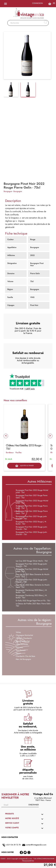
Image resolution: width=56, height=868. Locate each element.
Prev (6, 436)
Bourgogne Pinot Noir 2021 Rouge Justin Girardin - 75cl (31, 518)
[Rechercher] (28, 23)
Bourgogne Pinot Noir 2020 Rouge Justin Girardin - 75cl (32, 528)
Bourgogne (8, 191)
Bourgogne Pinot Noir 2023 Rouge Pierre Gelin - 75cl (32, 507)
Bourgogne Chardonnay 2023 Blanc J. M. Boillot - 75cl (32, 597)
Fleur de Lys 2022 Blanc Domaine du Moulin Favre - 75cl (33, 586)
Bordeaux (10, 453)
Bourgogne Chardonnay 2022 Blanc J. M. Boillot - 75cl (32, 591)
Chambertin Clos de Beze (26, 656)
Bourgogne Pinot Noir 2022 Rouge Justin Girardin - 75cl (31, 533)
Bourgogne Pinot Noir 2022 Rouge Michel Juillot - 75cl (32, 502)
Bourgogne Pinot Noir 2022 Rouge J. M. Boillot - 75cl (31, 523)
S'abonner (33, 805)
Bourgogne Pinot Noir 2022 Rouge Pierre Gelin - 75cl (32, 512)
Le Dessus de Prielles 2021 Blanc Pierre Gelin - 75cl (34, 605)
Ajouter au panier (24, 466)
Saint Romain (21, 650)
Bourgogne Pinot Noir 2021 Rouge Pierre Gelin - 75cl (32, 497)
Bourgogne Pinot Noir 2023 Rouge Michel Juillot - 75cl (32, 491)
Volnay (18, 632)
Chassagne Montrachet (24, 635)
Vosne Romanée (22, 644)
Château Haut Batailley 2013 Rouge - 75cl (24, 447)
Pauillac (19, 453)
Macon (18, 653)
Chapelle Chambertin (24, 638)
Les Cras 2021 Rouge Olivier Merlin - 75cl (32, 561)
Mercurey (19, 647)
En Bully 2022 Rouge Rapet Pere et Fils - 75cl (33, 601)
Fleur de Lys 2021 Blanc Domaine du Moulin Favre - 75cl (33, 576)
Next (50, 436)
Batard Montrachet (23, 641)
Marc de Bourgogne (23, 659)
